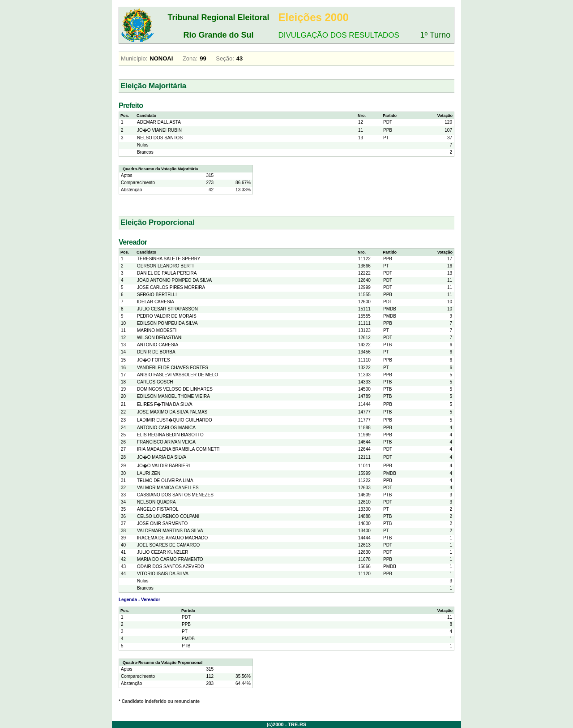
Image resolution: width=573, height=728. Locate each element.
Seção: (225, 58)
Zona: (190, 58)
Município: (134, 58)
